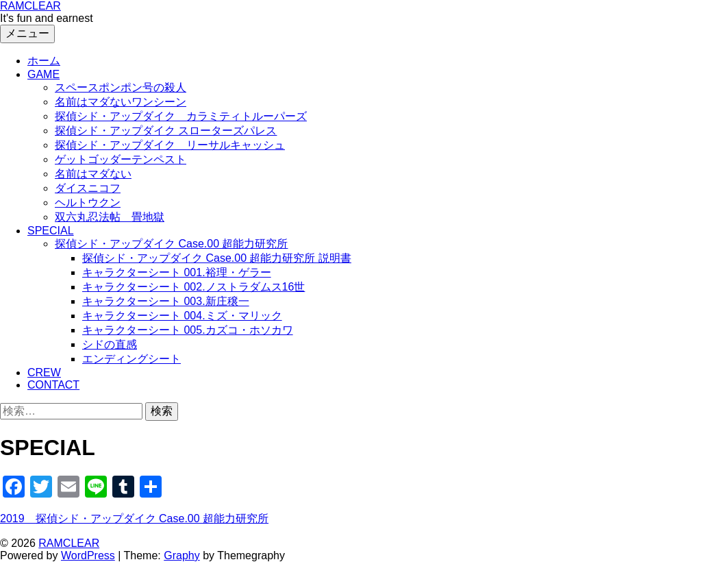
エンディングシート (131, 359)
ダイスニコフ (88, 188)
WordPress (88, 555)
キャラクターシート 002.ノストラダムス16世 (193, 287)
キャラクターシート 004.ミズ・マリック (182, 316)
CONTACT (53, 385)
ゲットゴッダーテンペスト (121, 159)
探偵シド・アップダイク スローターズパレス (166, 131)
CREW (44, 372)
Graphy (181, 555)
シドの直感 (110, 344)
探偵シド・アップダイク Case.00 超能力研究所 (171, 244)
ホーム (44, 61)
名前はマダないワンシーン (121, 102)
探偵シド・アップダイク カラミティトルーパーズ (181, 116)
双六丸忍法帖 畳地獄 (110, 217)
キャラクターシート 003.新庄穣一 (166, 301)
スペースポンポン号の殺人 (121, 87)
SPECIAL (51, 231)
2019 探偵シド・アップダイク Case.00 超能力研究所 (134, 518)
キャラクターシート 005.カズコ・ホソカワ (188, 330)
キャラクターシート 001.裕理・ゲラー (177, 272)
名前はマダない (93, 174)
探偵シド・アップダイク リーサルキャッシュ (170, 145)
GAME (43, 74)
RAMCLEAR (30, 6)
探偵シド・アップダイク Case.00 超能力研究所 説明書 (217, 258)
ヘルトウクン (88, 203)
